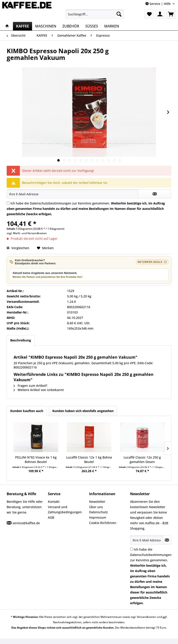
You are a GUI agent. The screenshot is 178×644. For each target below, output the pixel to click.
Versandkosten (37, 233)
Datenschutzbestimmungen (51, 203)
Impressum (98, 517)
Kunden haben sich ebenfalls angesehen (83, 411)
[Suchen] (119, 14)
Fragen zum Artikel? (30, 386)
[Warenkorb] (171, 14)
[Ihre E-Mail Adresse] (147, 540)
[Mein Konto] (160, 14)
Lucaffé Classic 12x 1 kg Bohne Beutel (89, 460)
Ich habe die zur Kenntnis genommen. (86, 209)
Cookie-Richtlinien (103, 523)
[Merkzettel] (149, 14)
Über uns (96, 507)
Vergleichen (18, 248)
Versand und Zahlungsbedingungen (65, 510)
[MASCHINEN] (46, 26)
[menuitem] (95, 14)
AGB (51, 517)
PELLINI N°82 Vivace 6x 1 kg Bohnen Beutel (36, 460)
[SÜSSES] (92, 26)
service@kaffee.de (26, 523)
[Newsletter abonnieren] (167, 540)
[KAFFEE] (23, 26)
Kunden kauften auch (27, 411)
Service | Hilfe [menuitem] (159, 4)
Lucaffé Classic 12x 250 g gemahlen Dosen (142, 460)
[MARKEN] (112, 26)
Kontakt (54, 502)
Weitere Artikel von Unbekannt (39, 390)
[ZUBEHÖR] (71, 26)
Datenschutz (98, 512)
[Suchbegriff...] (95, 14)
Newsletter (97, 502)
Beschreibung (21, 340)
